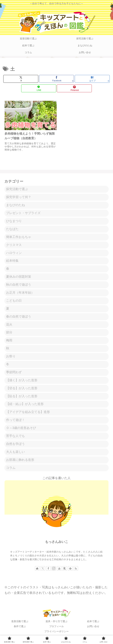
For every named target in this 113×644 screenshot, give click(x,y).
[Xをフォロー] (43, 570)
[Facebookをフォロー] (48, 570)
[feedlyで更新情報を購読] (70, 570)
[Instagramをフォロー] (54, 570)
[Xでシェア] (21, 79)
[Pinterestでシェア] (74, 88)
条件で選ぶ (20, 628)
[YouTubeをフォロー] (59, 570)
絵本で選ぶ (93, 623)
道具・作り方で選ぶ (56, 623)
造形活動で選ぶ (20, 623)
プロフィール (56, 628)
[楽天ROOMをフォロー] (65, 570)
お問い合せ (93, 628)
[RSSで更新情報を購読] (76, 570)
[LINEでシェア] (39, 88)
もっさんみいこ (57, 543)
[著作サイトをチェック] (37, 570)
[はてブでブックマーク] (92, 79)
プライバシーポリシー (56, 633)
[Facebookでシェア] (57, 79)
